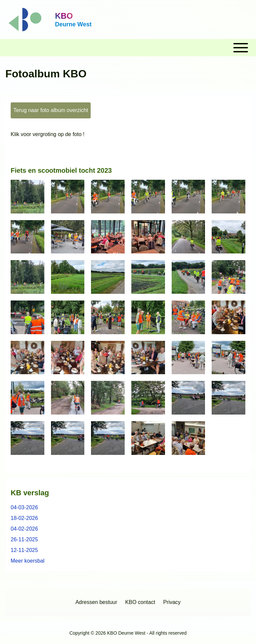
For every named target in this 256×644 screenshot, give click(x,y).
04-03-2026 (24, 507)
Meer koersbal (27, 561)
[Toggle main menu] (128, 48)
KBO (64, 16)
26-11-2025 (24, 539)
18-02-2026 (24, 518)
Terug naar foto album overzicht (51, 110)
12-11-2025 (24, 550)
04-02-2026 (24, 529)
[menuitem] (96, 602)
